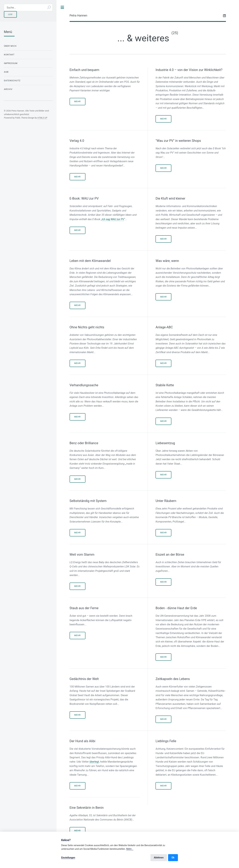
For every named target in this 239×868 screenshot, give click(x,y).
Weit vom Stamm (82, 555)
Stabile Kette (165, 385)
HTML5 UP (42, 118)
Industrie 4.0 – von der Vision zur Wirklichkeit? (189, 70)
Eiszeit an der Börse (170, 555)
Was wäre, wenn (167, 261)
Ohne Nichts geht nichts (87, 327)
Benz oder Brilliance (84, 443)
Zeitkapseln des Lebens (173, 679)
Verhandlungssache (84, 385)
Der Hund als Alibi (82, 741)
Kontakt (9, 55)
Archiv (8, 89)
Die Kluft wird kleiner (170, 198)
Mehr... (130, 849)
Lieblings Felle (166, 741)
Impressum (11, 63)
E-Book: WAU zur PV (84, 198)
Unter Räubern (166, 501)
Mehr (77, 101)
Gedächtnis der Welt (84, 679)
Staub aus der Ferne (84, 608)
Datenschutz (12, 81)
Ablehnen (159, 858)
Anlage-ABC (164, 327)
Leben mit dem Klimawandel (90, 261)
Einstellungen (68, 858)
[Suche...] (28, 8)
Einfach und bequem (84, 70)
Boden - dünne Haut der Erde (176, 608)
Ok (173, 858)
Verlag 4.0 (77, 141)
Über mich (10, 46)
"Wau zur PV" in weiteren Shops (178, 141)
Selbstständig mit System (88, 501)
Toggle (62, 7)
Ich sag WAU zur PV (113, 219)
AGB (6, 72)
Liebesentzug (165, 443)
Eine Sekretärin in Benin (87, 808)
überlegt (94, 762)
